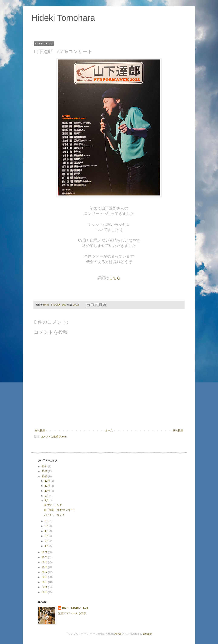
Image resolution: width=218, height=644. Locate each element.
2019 (45, 562)
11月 (48, 486)
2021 (45, 552)
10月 (48, 491)
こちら (115, 278)
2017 (45, 572)
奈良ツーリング (53, 505)
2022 (45, 477)
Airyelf (118, 634)
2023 (45, 471)
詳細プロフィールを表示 (72, 613)
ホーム (109, 430)
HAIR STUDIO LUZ (75, 608)
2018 (45, 567)
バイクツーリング (54, 515)
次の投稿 (40, 430)
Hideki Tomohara (63, 18)
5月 (47, 526)
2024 (45, 467)
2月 (47, 541)
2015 (45, 582)
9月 (47, 496)
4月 (47, 531)
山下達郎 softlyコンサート (60, 510)
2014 (45, 587)
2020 (45, 557)
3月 (47, 536)
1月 (47, 546)
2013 (45, 592)
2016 (45, 577)
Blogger (147, 634)
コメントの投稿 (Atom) (54, 437)
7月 (47, 501)
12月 (48, 481)
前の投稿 (178, 430)
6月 (47, 521)
